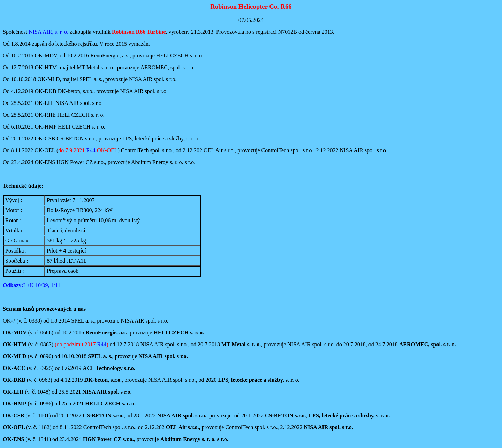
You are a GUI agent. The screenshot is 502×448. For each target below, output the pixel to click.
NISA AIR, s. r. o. (48, 32)
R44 (91, 150)
